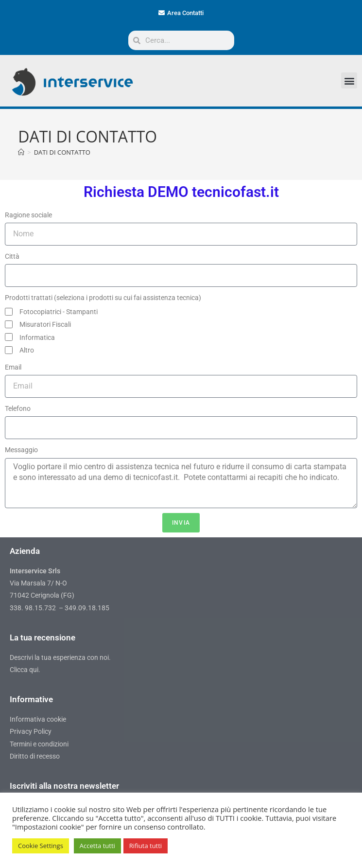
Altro (27, 350)
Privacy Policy (31, 731)
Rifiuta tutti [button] (146, 846)
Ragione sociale (28, 215)
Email (13, 367)
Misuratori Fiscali (45, 324)
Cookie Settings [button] (41, 846)
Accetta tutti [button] (97, 846)
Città (12, 256)
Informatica (37, 337)
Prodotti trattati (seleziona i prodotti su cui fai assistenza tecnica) (103, 298)
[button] (349, 80)
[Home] (21, 152)
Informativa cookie (38, 719)
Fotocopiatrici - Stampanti (59, 312)
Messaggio (21, 450)
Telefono (18, 408)
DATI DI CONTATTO (62, 152)
